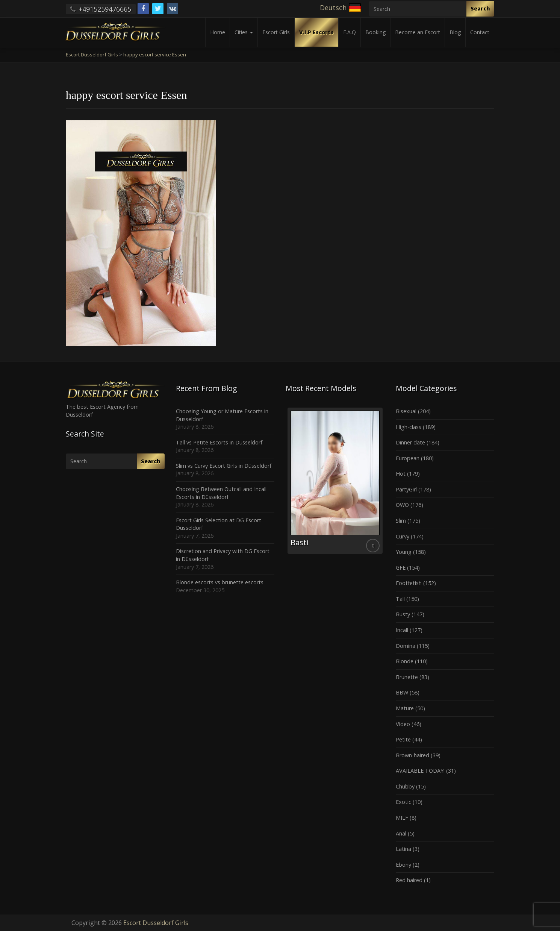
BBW (402, 692)
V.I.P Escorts (316, 32)
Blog (455, 32)
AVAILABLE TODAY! (420, 771)
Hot (401, 474)
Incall (402, 630)
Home (218, 32)
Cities (244, 32)
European (408, 458)
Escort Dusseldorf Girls (156, 923)
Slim (401, 521)
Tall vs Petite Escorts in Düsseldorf (219, 442)
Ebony (403, 865)
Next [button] (384, 484)
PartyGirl (406, 489)
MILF (402, 818)
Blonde (405, 661)
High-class (409, 427)
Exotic (403, 802)
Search (480, 8)
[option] (335, 481)
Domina (406, 646)
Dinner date (410, 442)
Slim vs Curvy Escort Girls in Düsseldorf (224, 466)
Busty (403, 614)
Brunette (407, 677)
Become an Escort (418, 32)
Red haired (409, 880)
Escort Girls (276, 32)
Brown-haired (412, 755)
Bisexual (406, 411)
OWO (402, 505)
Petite (403, 739)
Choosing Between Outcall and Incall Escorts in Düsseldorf (221, 493)
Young (404, 552)
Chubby (405, 786)
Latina (403, 849)
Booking (375, 32)
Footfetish (409, 583)
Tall (400, 599)
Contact (480, 32)
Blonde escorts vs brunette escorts (220, 582)
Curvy (403, 536)
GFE (401, 568)
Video (403, 724)
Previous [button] (286, 484)
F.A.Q (350, 32)
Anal (401, 833)
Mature (405, 708)
